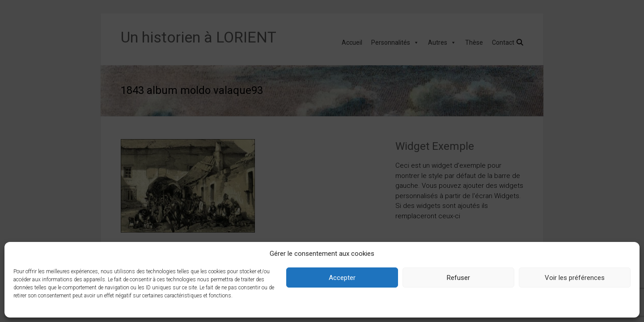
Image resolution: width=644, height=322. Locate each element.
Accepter (342, 278)
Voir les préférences (575, 278)
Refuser (458, 278)
